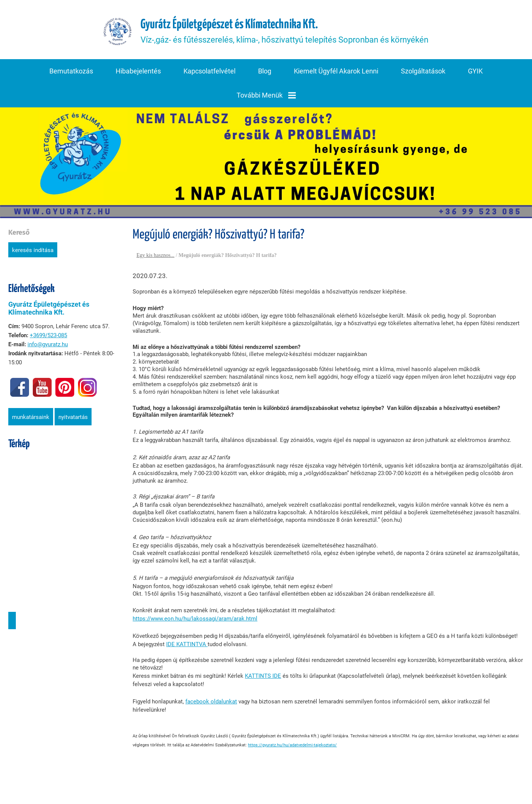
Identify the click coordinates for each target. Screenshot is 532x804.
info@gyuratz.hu (47, 346)
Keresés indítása (32, 252)
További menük (266, 97)
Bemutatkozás (71, 73)
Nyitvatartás (72, 419)
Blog (265, 73)
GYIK (475, 73)
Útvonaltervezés (11, 622)
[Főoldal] (118, 33)
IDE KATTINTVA (186, 646)
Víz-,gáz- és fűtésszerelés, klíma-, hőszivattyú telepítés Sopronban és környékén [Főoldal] (285, 33)
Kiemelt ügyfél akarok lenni (336, 73)
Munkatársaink (30, 419)
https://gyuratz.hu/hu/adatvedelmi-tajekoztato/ (292, 739)
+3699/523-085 (48, 337)
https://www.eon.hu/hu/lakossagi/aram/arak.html (194, 620)
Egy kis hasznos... (155, 257)
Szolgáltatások (423, 73)
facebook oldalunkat (210, 703)
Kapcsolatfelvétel (209, 73)
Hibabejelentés (138, 73)
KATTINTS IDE (262, 677)
